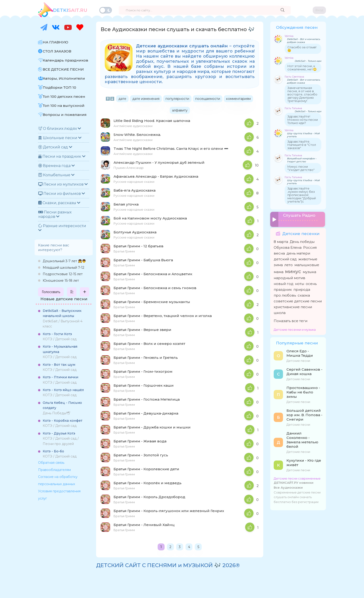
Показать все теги (291, 320)
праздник (283, 289)
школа (280, 312)
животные (308, 258)
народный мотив (289, 277)
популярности (177, 99)
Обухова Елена (288, 247)
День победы (302, 241)
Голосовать (51, 292)
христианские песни (293, 306)
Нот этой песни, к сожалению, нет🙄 (302, 68)
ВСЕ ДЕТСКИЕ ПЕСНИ (63, 69)
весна (279, 252)
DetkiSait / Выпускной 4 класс (63, 319)
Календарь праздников (65, 60)
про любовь (285, 294)
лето (289, 264)
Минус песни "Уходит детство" (301, 168)
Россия (310, 247)
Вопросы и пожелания (65, 115)
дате (122, 99)
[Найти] (283, 10)
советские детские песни (298, 300)
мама (279, 271)
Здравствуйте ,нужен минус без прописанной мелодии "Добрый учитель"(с (302, 195)
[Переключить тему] (106, 10)
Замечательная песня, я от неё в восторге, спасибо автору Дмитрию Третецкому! (302, 94)
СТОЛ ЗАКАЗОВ (57, 51)
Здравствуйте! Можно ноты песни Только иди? (303, 120)
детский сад (285, 258)
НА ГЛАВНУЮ (55, 42)
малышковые (307, 264)
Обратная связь (51, 463)
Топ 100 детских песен (64, 96)
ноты (300, 283)
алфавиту (180, 110)
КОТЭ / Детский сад (60, 337)
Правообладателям (54, 470)
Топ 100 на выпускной (64, 106)
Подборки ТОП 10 (59, 87)
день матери (298, 252)
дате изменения (146, 99)
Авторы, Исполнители (64, 78)
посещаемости (208, 99)
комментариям (238, 99)
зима (278, 264)
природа (302, 289)
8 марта (281, 241)
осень (311, 283)
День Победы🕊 (62, 408)
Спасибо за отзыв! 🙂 (302, 49)
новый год (284, 283)
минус (293, 270)
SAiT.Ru (70, 10)
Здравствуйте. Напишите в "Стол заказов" (302, 145)
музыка (309, 271)
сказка (304, 294)
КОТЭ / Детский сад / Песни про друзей (61, 439)
